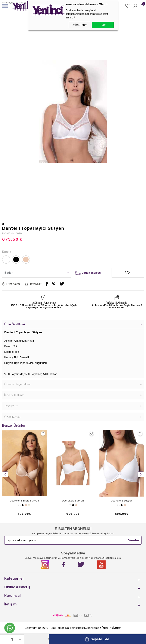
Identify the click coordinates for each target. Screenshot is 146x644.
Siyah (23, 505)
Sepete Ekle (100, 639)
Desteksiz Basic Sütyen (24, 501)
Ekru (29, 505)
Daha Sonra (80, 25)
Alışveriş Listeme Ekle (115, 273)
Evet (103, 25)
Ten (26, 505)
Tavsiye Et (35, 284)
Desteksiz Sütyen (73, 501)
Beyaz (19, 505)
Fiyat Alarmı (13, 284)
